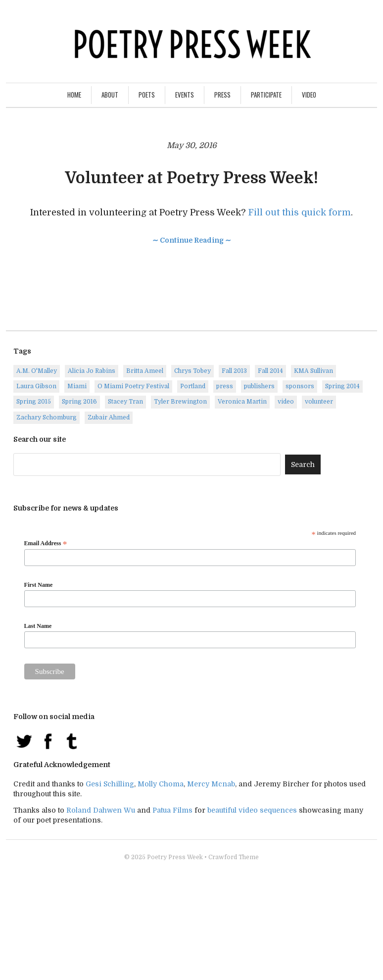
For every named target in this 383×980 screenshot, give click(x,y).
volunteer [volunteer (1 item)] (319, 402)
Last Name (38, 626)
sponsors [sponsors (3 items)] (300, 386)
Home (74, 95)
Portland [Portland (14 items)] (193, 386)
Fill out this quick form (299, 212)
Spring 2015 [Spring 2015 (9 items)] (34, 402)
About (110, 95)
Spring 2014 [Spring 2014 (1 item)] (342, 386)
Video (309, 95)
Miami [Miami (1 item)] (77, 386)
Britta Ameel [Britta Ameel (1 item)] (145, 371)
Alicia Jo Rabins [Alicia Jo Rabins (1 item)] (92, 371)
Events (185, 95)
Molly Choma (161, 784)
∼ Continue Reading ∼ (192, 240)
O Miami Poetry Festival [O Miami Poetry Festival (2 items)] (133, 386)
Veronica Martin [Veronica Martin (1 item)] (242, 402)
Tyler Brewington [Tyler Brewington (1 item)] (180, 402)
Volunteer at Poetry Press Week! (191, 178)
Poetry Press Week (175, 857)
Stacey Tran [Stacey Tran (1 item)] (125, 402)
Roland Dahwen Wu (101, 810)
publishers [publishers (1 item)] (259, 386)
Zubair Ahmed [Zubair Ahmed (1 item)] (109, 417)
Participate (266, 95)
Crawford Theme (234, 857)
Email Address (46, 544)
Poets (147, 95)
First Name (39, 585)
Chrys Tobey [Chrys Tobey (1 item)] (192, 371)
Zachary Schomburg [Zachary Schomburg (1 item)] (47, 417)
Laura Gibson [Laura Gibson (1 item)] (36, 386)
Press (222, 95)
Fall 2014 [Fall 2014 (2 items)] (270, 371)
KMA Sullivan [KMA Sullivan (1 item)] (313, 371)
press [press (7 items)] (225, 386)
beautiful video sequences (252, 810)
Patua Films (172, 810)
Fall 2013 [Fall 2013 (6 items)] (234, 371)
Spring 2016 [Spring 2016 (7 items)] (79, 402)
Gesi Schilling (110, 784)
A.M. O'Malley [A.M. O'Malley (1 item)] (37, 371)
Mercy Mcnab (211, 784)
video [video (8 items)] (286, 402)
